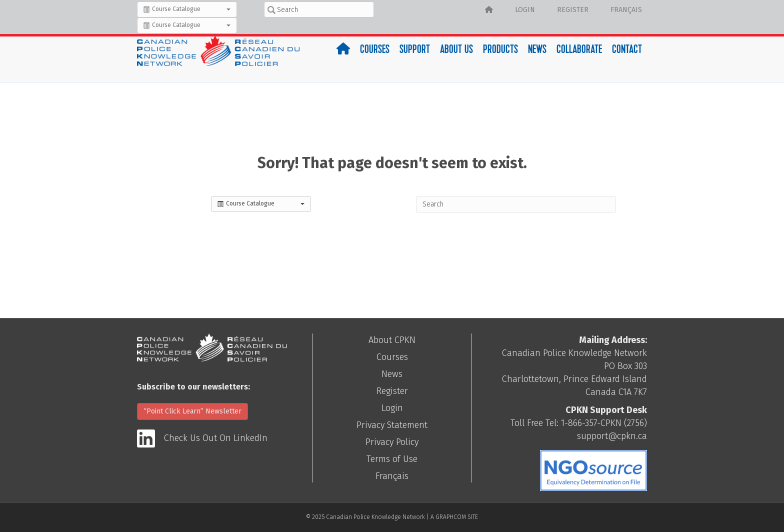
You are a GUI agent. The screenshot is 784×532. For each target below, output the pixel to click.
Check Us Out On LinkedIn (216, 438)
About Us (456, 50)
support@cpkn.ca (612, 436)
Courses (375, 50)
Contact (627, 50)
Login (525, 10)
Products (500, 50)
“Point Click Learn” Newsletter (192, 411)
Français (626, 10)
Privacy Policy (392, 442)
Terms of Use (392, 459)
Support (415, 50)
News (537, 50)
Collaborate (579, 50)
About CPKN (392, 340)
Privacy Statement (392, 425)
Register (573, 10)
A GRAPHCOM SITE (454, 517)
